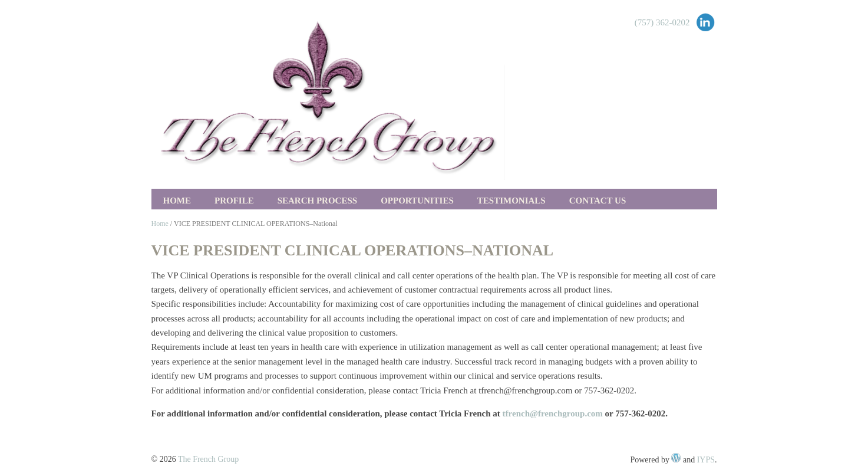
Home (177, 201)
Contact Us (598, 201)
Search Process (317, 201)
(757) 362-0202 (662, 22)
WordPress (676, 458)
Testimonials (511, 201)
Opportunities (417, 201)
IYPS (706, 460)
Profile (234, 201)
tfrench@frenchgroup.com (553, 413)
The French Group (208, 459)
